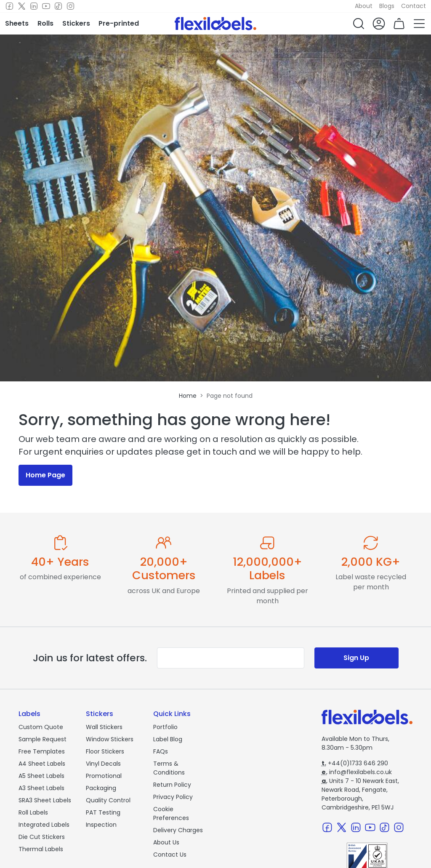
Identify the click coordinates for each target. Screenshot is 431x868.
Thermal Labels (41, 849)
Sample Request (43, 739)
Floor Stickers (105, 751)
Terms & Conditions (169, 768)
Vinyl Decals (103, 764)
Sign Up (356, 658)
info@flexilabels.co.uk (357, 772)
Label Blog (168, 739)
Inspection (101, 825)
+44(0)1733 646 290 (355, 763)
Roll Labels (33, 812)
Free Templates (42, 751)
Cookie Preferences (171, 813)
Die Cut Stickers (42, 837)
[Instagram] (71, 6)
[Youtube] (46, 6)
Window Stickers (110, 739)
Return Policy (172, 785)
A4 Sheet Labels (42, 764)
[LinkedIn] (34, 6)
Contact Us (170, 855)
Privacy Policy (173, 797)
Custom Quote (41, 727)
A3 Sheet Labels (41, 788)
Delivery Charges (178, 830)
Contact (414, 6)
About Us (166, 842)
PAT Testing (103, 812)
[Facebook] (9, 6)
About (364, 6)
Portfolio (165, 727)
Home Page (45, 475)
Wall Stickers (104, 727)
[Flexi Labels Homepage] (215, 24)
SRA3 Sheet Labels (45, 800)
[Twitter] (22, 6)
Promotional (104, 776)
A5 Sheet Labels (41, 776)
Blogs (387, 6)
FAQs (161, 751)
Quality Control (108, 800)
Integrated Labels (44, 825)
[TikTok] (58, 6)
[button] (359, 24)
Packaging (101, 788)
